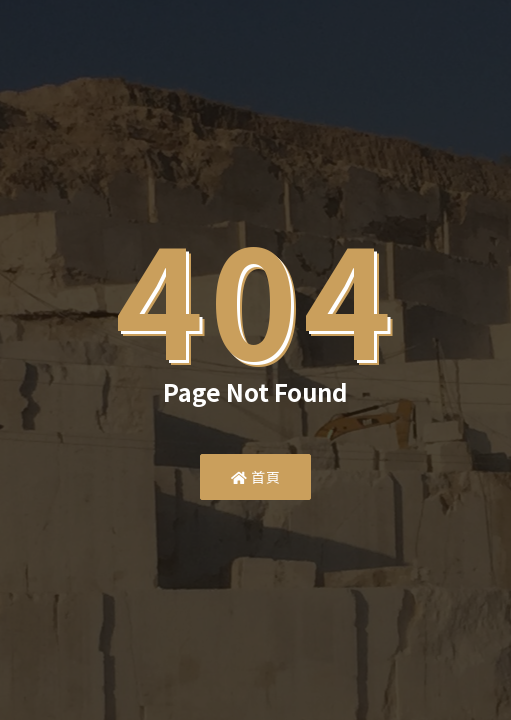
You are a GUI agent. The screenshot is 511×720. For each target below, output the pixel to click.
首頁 (255, 477)
